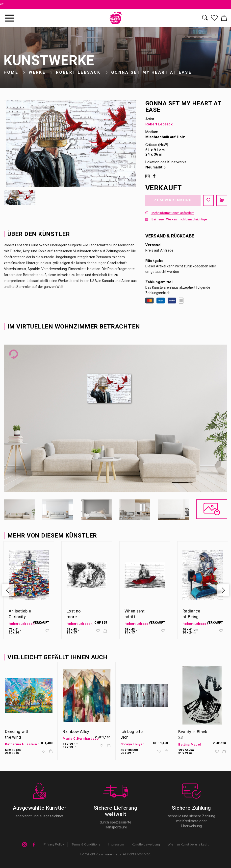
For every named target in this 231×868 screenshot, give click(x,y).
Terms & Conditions (83, 845)
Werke (37, 72)
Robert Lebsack (78, 72)
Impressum (115, 845)
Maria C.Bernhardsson (82, 739)
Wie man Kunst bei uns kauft (192, 845)
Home (11, 72)
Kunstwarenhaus (109, 854)
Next (222, 591)
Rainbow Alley (76, 732)
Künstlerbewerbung (147, 845)
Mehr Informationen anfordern (170, 214)
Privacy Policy (49, 845)
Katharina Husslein (21, 744)
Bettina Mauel (190, 745)
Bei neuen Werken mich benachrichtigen (177, 221)
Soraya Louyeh (133, 744)
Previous (9, 591)
